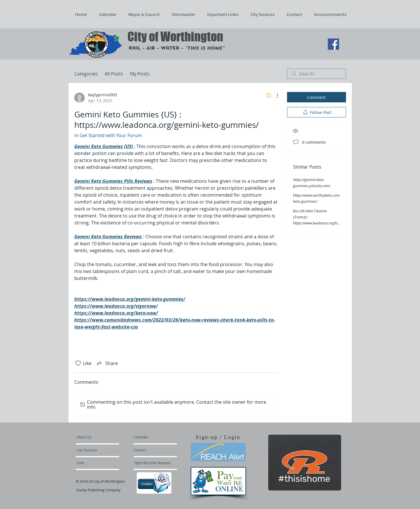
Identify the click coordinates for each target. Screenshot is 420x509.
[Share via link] (107, 363)
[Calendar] (150, 437)
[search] (317, 74)
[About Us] (99, 437)
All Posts (114, 74)
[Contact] (149, 450)
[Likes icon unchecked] (78, 363)
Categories (86, 74)
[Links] (92, 463)
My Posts (140, 74)
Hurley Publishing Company (98, 490)
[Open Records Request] (152, 463)
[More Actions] (274, 95)
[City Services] (93, 450)
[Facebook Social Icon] (333, 44)
